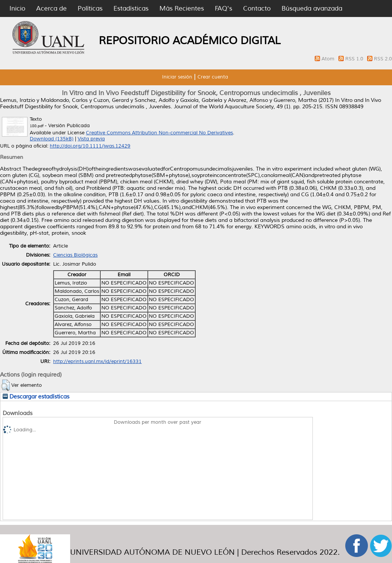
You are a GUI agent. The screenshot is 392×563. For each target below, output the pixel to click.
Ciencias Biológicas (75, 255)
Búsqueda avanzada (312, 8)
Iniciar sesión (177, 77)
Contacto (257, 8)
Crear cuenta (213, 77)
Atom (329, 59)
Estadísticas (131, 8)
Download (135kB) (52, 139)
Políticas (90, 8)
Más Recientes (182, 8)
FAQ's (224, 8)
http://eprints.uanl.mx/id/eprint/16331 (97, 361)
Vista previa (91, 139)
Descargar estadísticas (36, 397)
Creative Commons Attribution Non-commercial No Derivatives (159, 133)
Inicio (17, 8)
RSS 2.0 (383, 59)
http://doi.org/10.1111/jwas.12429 (90, 146)
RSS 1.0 (355, 59)
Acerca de (51, 8)
